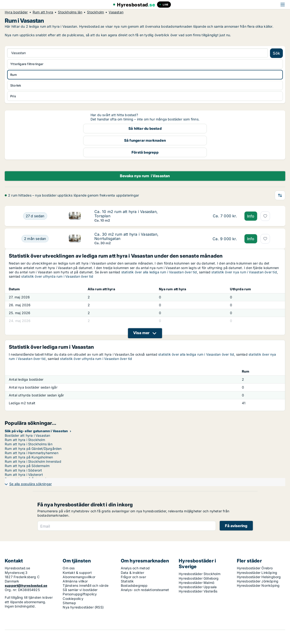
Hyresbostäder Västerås (198, 591)
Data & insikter (132, 573)
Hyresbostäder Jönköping (258, 581)
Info (251, 216)
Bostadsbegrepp (134, 585)
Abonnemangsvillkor (79, 577)
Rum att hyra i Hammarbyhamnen (32, 453)
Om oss (69, 568)
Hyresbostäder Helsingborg (259, 577)
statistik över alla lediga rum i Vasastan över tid (159, 272)
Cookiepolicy (73, 599)
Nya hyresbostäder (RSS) (83, 607)
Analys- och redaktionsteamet (145, 590)
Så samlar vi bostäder (80, 590)
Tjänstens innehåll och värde (86, 585)
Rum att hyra (43, 12)
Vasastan (116, 12)
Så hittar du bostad (145, 128)
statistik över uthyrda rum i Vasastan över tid (57, 276)
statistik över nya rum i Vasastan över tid (244, 272)
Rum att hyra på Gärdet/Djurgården (33, 449)
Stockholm (95, 12)
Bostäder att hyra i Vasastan (28, 435)
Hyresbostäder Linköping (257, 573)
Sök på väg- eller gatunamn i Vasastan (36, 431)
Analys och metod (135, 568)
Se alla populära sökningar (31, 484)
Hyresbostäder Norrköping (258, 585)
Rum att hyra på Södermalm (27, 466)
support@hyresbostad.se (26, 585)
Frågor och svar (133, 577)
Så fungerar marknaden (145, 140)
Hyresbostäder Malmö (196, 583)
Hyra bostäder (16, 12)
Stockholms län (70, 12)
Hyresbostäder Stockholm (200, 574)
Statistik (127, 581)
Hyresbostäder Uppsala (198, 587)
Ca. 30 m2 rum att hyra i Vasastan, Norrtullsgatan (126, 236)
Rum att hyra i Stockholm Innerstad (33, 461)
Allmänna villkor (75, 581)
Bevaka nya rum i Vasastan (145, 176)
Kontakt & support (77, 573)
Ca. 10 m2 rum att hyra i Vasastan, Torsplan (126, 214)
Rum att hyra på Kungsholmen (29, 457)
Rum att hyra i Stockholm (25, 440)
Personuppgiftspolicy (80, 594)
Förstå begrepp (145, 152)
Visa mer (141, 333)
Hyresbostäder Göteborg (199, 578)
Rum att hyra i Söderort (23, 470)
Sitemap (69, 603)
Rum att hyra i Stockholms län (29, 444)
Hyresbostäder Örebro (255, 568)
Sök (276, 53)
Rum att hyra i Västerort (24, 475)
